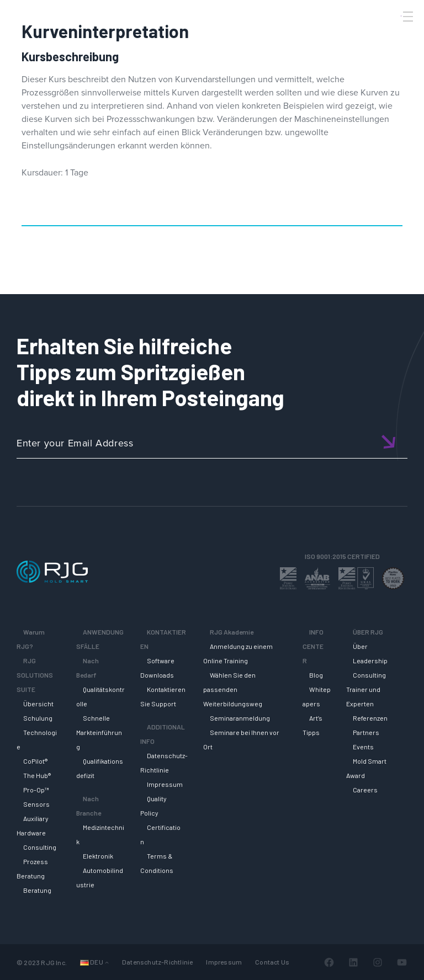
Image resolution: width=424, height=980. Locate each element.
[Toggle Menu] (407, 17)
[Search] (393, 35)
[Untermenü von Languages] (107, 962)
